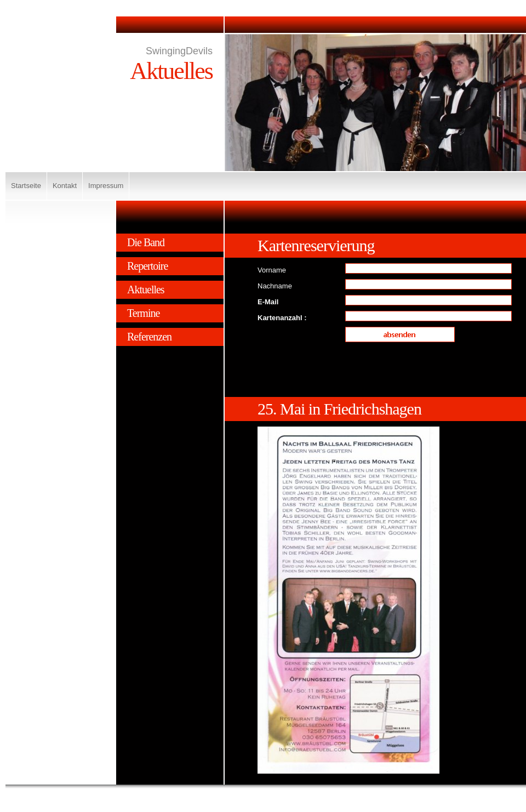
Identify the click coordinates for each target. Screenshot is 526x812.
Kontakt (65, 186)
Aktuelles (146, 289)
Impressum (106, 186)
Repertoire (147, 266)
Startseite (26, 186)
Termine (143, 313)
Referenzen (149, 337)
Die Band (146, 242)
